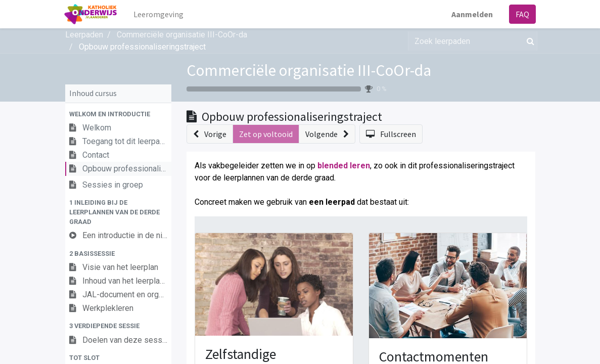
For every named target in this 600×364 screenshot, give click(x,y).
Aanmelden (472, 14)
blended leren (344, 166)
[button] (118, 114)
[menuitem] (159, 14)
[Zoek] (528, 41)
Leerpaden (84, 35)
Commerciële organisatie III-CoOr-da (309, 70)
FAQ (522, 14)
